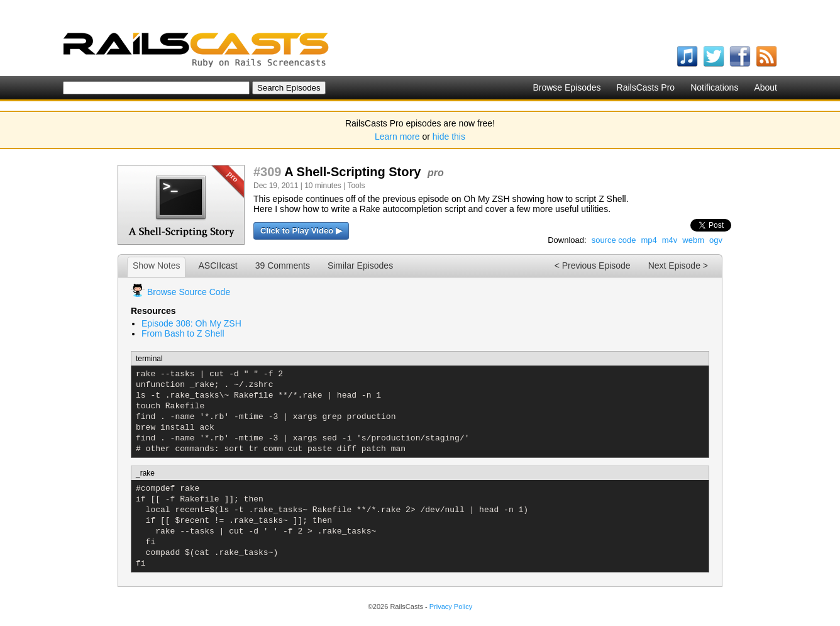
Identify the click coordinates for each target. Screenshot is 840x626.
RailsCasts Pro (646, 87)
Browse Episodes (566, 87)
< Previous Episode (593, 265)
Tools (356, 186)
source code (614, 240)
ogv (716, 240)
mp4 (649, 240)
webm (693, 240)
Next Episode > (678, 265)
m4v (670, 240)
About (765, 87)
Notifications (714, 87)
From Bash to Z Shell (183, 333)
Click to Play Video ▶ (301, 231)
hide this (449, 137)
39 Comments (283, 265)
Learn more (397, 137)
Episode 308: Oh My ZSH (191, 323)
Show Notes (156, 265)
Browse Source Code (189, 292)
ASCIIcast (218, 265)
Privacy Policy (451, 606)
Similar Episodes (360, 265)
